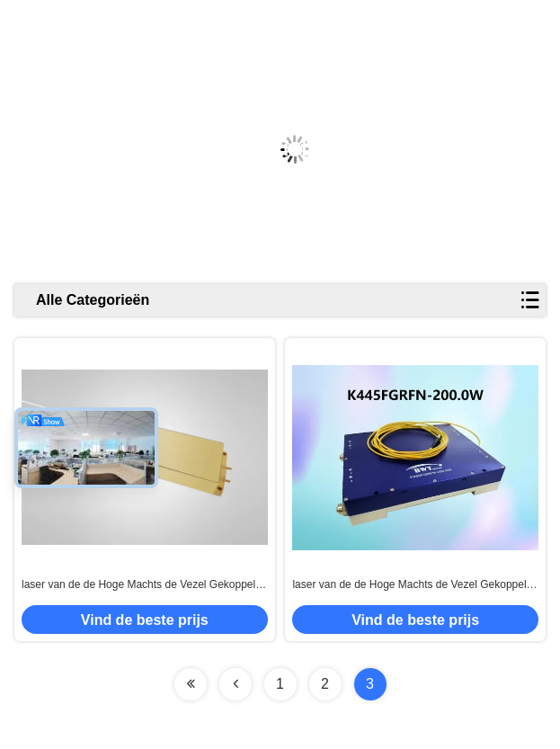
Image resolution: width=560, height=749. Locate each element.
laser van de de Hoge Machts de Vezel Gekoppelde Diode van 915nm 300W (145, 585)
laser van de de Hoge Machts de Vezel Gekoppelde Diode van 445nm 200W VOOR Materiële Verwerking (415, 585)
